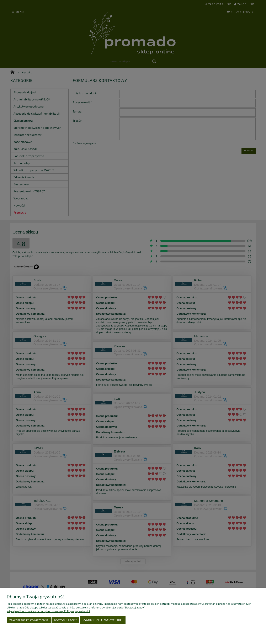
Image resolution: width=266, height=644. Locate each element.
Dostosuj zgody (65, 620)
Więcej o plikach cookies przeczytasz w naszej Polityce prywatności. (49, 611)
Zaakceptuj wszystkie (103, 620)
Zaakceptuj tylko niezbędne (29, 620)
